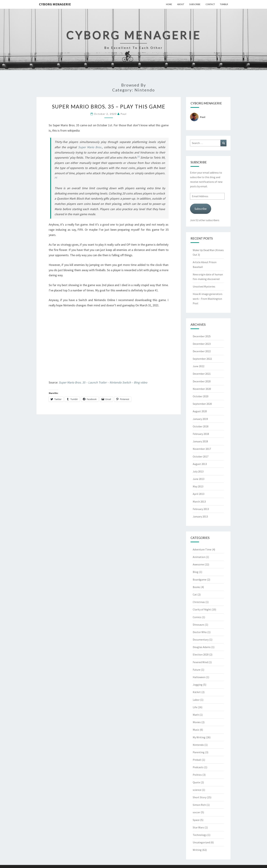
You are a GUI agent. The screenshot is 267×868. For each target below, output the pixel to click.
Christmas (199, 602)
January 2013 (200, 516)
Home (169, 4)
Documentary (201, 640)
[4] (56, 178)
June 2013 (199, 479)
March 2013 (199, 501)
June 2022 (199, 366)
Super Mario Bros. (90, 147)
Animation (199, 557)
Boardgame (200, 580)
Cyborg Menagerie (55, 4)
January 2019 (200, 419)
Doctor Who (200, 632)
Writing (197, 850)
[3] (138, 157)
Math (196, 715)
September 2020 (202, 404)
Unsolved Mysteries (204, 286)
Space (196, 820)
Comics (197, 617)
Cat (195, 594)
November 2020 (202, 389)
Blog (196, 572)
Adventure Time (202, 549)
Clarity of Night (202, 609)
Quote (196, 782)
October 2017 (201, 456)
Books (196, 587)
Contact (210, 4)
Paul (124, 114)
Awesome (198, 564)
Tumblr (224, 4)
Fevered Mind (200, 662)
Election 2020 (201, 654)
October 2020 (201, 396)
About (181, 4)
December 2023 (202, 344)
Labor (196, 700)
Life (195, 707)
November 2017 (202, 449)
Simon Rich (199, 805)
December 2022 (202, 351)
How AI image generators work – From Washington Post (208, 299)
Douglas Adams (202, 647)
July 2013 (198, 471)
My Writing (199, 737)
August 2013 (200, 464)
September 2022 (202, 359)
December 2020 (202, 381)
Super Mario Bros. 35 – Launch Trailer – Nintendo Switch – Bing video (103, 382)
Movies (197, 722)
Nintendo (198, 745)
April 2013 (199, 494)
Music (196, 730)
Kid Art (197, 692)
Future (197, 670)
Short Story (199, 797)
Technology (200, 835)
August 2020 (200, 411)
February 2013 (201, 509)
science (197, 790)
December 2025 (202, 336)
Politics (197, 775)
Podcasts (198, 767)
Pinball (197, 760)
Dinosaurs (199, 625)
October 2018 (201, 426)
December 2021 (202, 374)
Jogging (198, 685)
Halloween (199, 677)
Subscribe (195, 4)
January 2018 (200, 441)
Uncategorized (201, 842)
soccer (197, 812)
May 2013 (198, 486)
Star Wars (198, 827)
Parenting (199, 752)
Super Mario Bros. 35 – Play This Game (109, 106)
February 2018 (201, 434)
